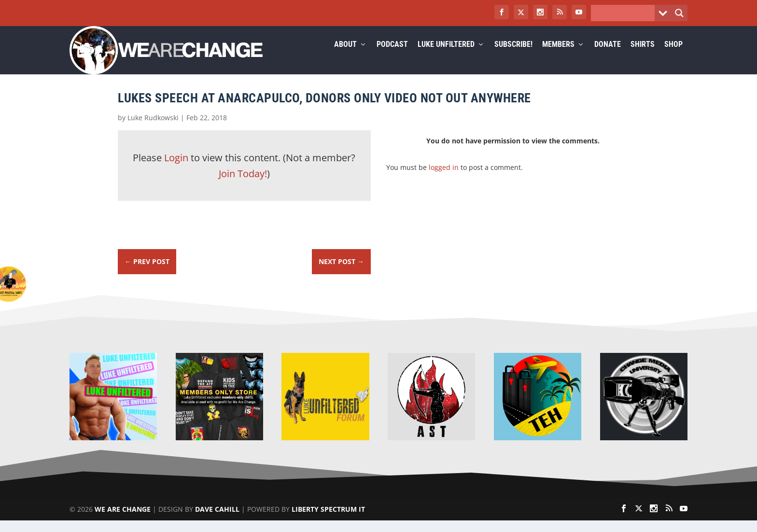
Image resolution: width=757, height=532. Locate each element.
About (345, 56)
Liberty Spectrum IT (328, 521)
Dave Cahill (217, 521)
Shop (673, 56)
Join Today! (243, 185)
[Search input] (625, 13)
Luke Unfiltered (446, 56)
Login (176, 169)
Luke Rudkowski (153, 129)
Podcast (392, 56)
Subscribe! (513, 56)
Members (558, 56)
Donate (608, 56)
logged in (444, 179)
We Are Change (123, 521)
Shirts (643, 56)
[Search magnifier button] (679, 13)
